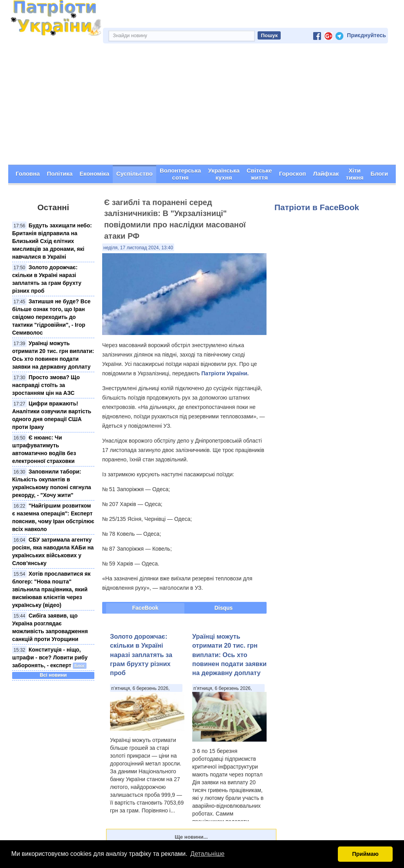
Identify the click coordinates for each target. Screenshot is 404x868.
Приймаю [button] (365, 854)
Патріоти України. (225, 373)
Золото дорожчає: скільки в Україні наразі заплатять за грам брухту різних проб (141, 655)
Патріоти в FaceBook (317, 207)
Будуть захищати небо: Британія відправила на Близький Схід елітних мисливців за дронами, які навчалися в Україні (52, 241)
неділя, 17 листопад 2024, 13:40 (138, 248)
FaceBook (145, 608)
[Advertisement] (202, 106)
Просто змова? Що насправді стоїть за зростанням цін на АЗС (46, 385)
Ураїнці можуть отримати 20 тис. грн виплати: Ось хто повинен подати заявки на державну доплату (229, 655)
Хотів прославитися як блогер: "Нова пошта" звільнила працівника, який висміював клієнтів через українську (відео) (51, 589)
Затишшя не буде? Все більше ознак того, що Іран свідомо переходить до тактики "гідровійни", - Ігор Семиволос (51, 317)
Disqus (224, 608)
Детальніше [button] (207, 854)
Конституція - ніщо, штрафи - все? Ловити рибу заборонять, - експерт (50, 657)
